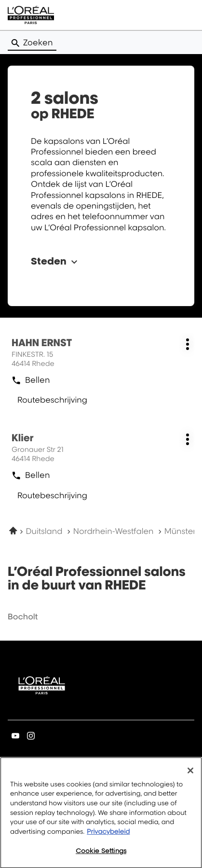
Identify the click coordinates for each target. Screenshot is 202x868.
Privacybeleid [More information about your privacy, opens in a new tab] (108, 836)
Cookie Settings (101, 855)
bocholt (23, 616)
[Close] (190, 775)
